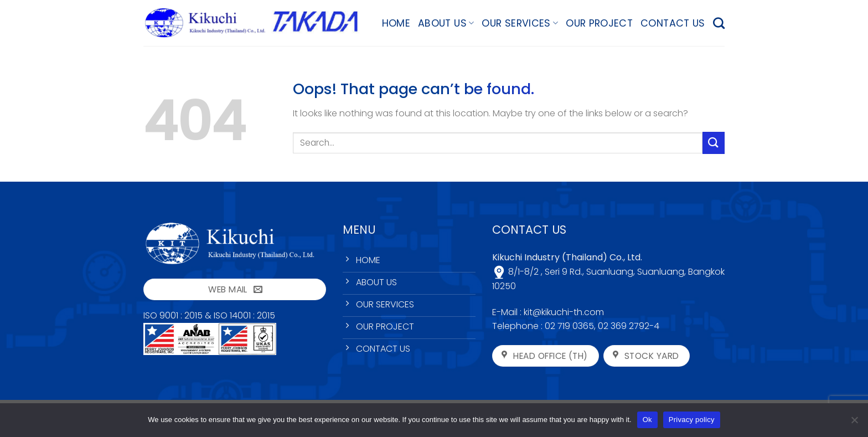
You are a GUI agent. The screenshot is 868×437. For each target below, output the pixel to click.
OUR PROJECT (599, 23)
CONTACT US (673, 23)
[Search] (719, 23)
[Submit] (714, 143)
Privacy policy (692, 420)
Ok (647, 420)
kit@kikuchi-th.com (564, 312)
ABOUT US (446, 23)
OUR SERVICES (520, 23)
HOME (396, 23)
